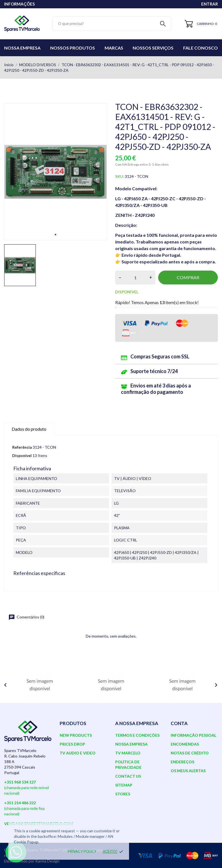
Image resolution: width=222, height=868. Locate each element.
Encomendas (185, 744)
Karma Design (47, 861)
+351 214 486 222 (20, 803)
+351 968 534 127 (20, 782)
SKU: (120, 176)
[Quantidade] (135, 278)
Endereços (182, 762)
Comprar (188, 277)
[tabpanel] (56, 172)
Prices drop (72, 744)
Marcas (114, 48)
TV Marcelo (128, 753)
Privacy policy (82, 851)
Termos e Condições (137, 735)
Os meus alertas (188, 771)
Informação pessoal (193, 735)
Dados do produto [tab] (29, 429)
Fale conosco (200, 48)
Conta (179, 723)
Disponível (22, 455)
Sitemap (124, 785)
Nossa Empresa (22, 48)
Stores (123, 794)
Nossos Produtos (73, 48)
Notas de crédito (190, 753)
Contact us (128, 776)
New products (76, 735)
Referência (22, 447)
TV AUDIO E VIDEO (78, 753)
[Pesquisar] (112, 24)
